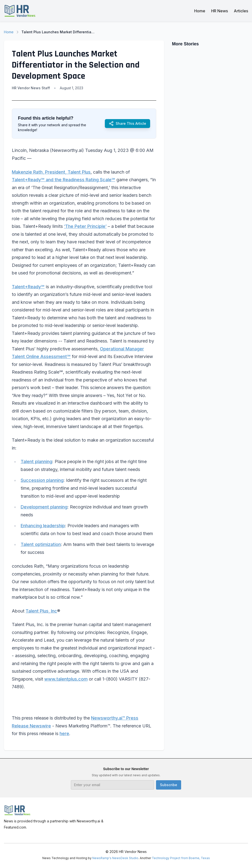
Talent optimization (41, 544)
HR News (220, 11)
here (64, 733)
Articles (241, 11)
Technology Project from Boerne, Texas (181, 858)
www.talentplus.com (66, 679)
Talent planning (36, 461)
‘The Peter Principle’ (85, 226)
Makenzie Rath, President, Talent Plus (51, 172)
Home (200, 11)
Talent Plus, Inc (41, 611)
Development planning (44, 507)
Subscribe (169, 785)
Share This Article (127, 124)
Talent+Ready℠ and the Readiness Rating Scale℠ (63, 180)
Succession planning (42, 480)
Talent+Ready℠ (28, 287)
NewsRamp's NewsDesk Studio (115, 858)
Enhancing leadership (43, 526)
